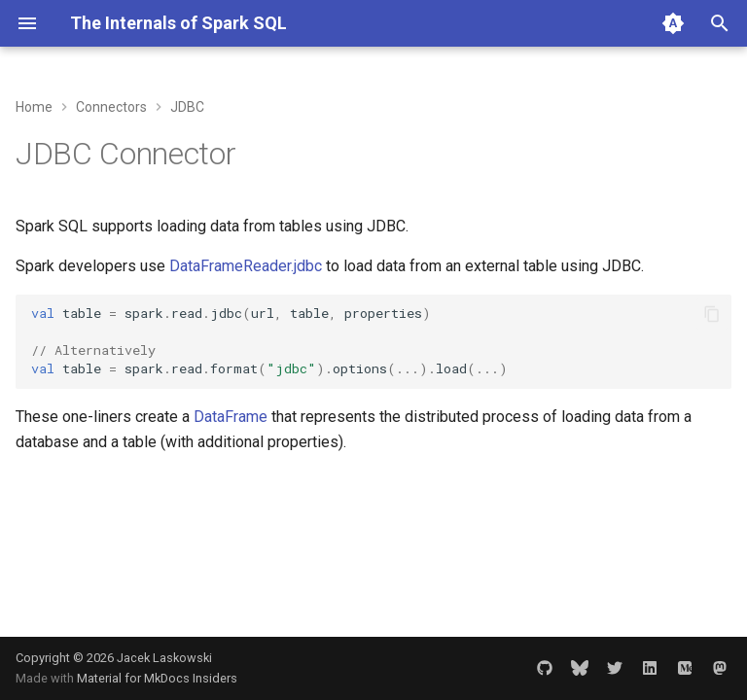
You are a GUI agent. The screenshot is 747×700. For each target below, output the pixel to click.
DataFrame (231, 417)
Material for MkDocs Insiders (157, 678)
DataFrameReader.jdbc (246, 266)
